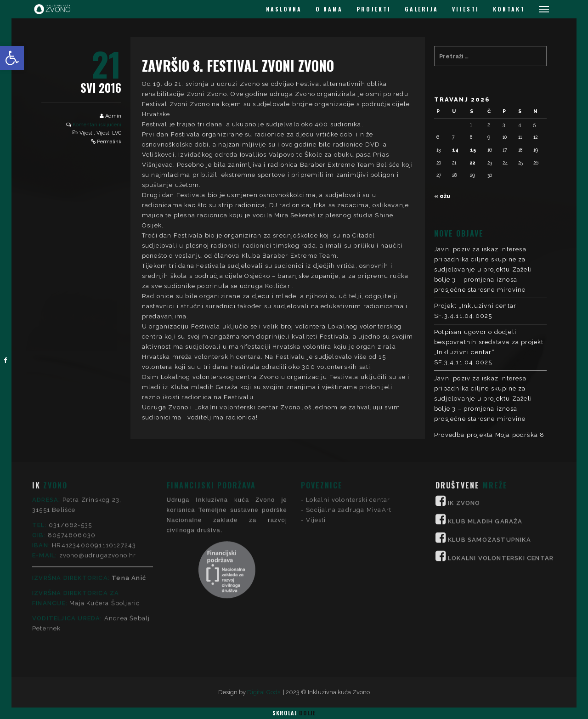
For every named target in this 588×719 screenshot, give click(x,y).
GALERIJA (421, 9)
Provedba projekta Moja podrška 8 (489, 435)
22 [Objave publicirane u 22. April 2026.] (473, 163)
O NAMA (329, 9)
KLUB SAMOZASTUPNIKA (489, 463)
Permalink (109, 142)
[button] (12, 58)
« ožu (442, 196)
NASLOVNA (284, 9)
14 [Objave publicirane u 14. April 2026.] (455, 150)
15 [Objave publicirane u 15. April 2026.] (473, 150)
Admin (113, 116)
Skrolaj (294, 713)
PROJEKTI (374, 9)
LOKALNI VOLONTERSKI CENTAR (501, 481)
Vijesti (87, 133)
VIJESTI (466, 9)
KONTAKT (509, 9)
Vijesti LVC (109, 133)
